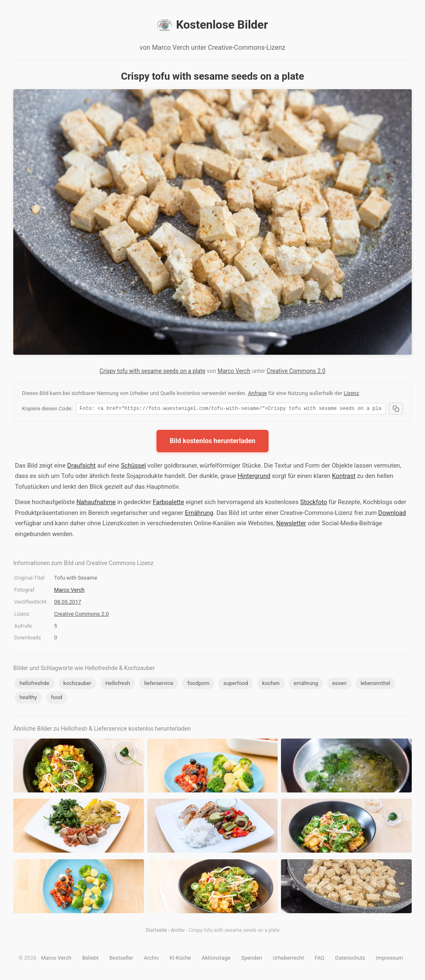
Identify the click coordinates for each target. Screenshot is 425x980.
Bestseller (121, 959)
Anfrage (257, 393)
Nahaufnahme (96, 503)
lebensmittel (375, 684)
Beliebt (90, 959)
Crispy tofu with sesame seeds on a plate (153, 371)
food (57, 698)
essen (339, 684)
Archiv (178, 931)
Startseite (156, 931)
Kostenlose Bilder (212, 25)
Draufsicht (82, 467)
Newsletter (291, 524)
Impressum (390, 959)
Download (392, 514)
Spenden (252, 959)
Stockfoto (314, 503)
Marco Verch (234, 371)
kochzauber (77, 684)
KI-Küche (180, 959)
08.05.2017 (67, 603)
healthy (28, 698)
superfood (236, 684)
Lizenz (351, 393)
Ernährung (199, 514)
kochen (271, 684)
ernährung (306, 684)
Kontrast (344, 477)
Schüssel (133, 467)
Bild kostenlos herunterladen (213, 442)
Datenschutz (350, 959)
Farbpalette (169, 503)
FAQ (319, 959)
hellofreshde (34, 684)
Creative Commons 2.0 (296, 371)
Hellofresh (118, 684)
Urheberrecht (288, 959)
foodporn (198, 684)
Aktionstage (216, 959)
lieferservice (159, 684)
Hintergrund (254, 477)
